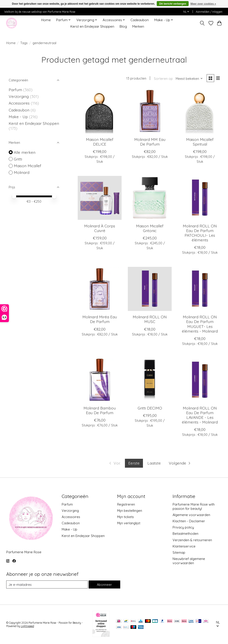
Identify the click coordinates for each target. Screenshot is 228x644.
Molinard (22, 172)
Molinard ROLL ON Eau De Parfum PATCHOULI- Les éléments (200, 233)
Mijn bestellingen (130, 511)
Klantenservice (184, 546)
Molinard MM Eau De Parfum (150, 142)
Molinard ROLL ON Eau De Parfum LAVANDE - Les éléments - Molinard (200, 415)
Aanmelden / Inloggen (209, 12)
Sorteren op (163, 79)
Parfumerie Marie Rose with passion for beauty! (194, 506)
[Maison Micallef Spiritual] (200, 111)
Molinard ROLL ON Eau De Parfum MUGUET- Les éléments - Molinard (200, 324)
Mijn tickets (125, 517)
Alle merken (25, 152)
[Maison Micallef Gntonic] (150, 198)
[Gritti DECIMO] (150, 380)
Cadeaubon (140, 20)
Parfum (15, 90)
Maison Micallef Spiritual (200, 142)
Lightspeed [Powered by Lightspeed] (27, 626)
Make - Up (19, 117)
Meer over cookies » (203, 4)
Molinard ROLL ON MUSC (150, 319)
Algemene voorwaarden (191, 515)
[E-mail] (47, 584)
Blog (123, 26)
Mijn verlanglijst (129, 523)
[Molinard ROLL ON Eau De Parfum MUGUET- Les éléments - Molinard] (200, 289)
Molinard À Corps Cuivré (100, 228)
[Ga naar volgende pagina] (180, 463)
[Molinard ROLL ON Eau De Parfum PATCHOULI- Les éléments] (200, 198)
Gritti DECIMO (150, 408)
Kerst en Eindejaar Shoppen (92, 26)
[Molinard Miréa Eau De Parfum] (100, 289)
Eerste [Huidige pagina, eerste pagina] (134, 463)
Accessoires (20, 103)
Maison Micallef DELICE (100, 142)
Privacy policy (183, 527)
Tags (24, 43)
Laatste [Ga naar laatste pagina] (154, 463)
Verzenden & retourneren (192, 540)
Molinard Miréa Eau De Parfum (100, 319)
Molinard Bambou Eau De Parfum (100, 410)
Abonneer (104, 585)
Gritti (18, 159)
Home (46, 20)
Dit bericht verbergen (173, 4)
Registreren (126, 504)
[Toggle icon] (202, 23)
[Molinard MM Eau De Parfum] (150, 111)
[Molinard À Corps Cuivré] (100, 198)
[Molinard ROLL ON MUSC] (150, 289)
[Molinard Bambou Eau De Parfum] (100, 380)
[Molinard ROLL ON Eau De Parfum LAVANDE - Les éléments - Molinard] (200, 380)
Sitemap (179, 552)
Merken (138, 26)
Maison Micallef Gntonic (150, 228)
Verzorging (19, 96)
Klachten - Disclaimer (189, 521)
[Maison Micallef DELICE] (100, 111)
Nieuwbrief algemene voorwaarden (189, 561)
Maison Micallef (27, 166)
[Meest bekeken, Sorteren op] (189, 79)
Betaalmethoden (185, 534)
